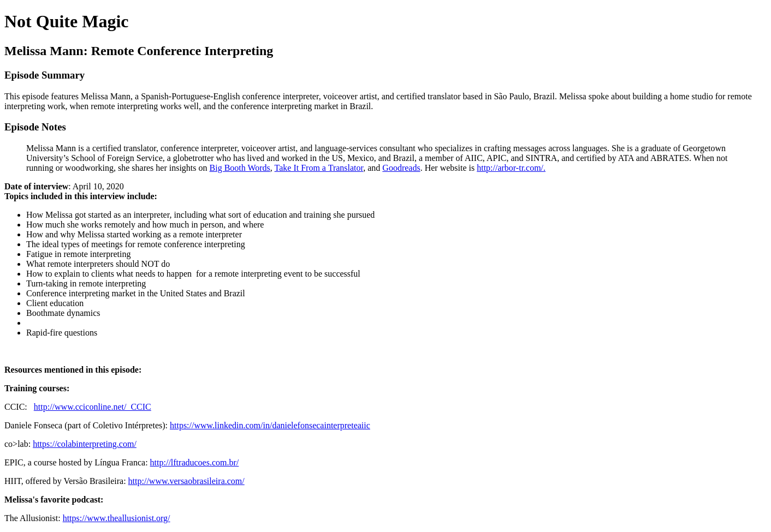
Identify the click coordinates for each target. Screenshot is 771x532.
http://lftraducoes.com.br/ (195, 462)
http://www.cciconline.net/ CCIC (93, 407)
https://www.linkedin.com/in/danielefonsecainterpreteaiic (270, 425)
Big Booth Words (240, 168)
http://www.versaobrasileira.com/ (186, 481)
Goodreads (401, 168)
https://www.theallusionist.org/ (117, 518)
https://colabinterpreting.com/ (85, 444)
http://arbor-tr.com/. (511, 168)
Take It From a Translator (319, 168)
